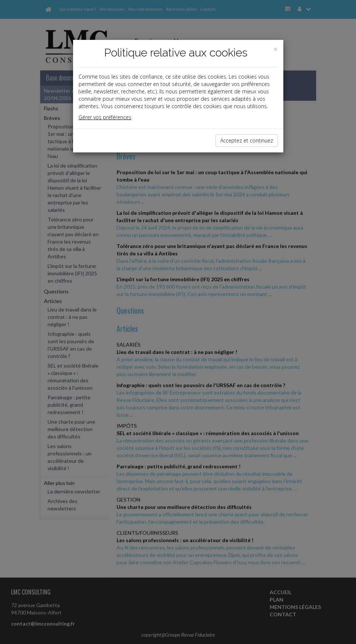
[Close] (276, 49)
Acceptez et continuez (247, 140)
